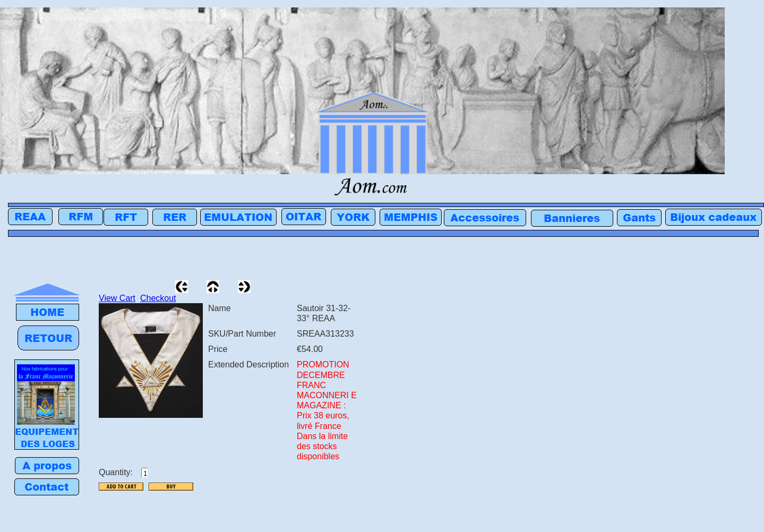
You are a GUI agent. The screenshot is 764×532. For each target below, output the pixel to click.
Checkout (158, 298)
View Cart (117, 298)
